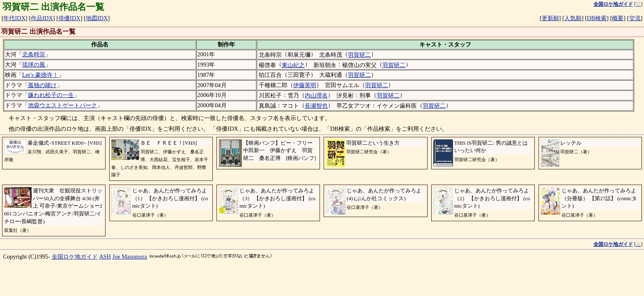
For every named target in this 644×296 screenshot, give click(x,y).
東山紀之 (293, 65)
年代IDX (14, 18)
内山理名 (316, 95)
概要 (618, 18)
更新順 (550, 18)
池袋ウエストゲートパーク (62, 105)
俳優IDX (69, 18)
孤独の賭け (42, 85)
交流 (635, 18)
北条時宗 (34, 54)
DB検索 (597, 18)
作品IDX (42, 18)
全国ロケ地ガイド (75, 257)
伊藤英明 (305, 85)
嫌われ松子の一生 (51, 95)
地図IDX (97, 18)
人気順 (573, 18)
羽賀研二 (359, 55)
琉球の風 (34, 65)
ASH (105, 257)
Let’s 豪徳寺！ (40, 75)
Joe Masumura (130, 257)
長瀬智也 (316, 106)
